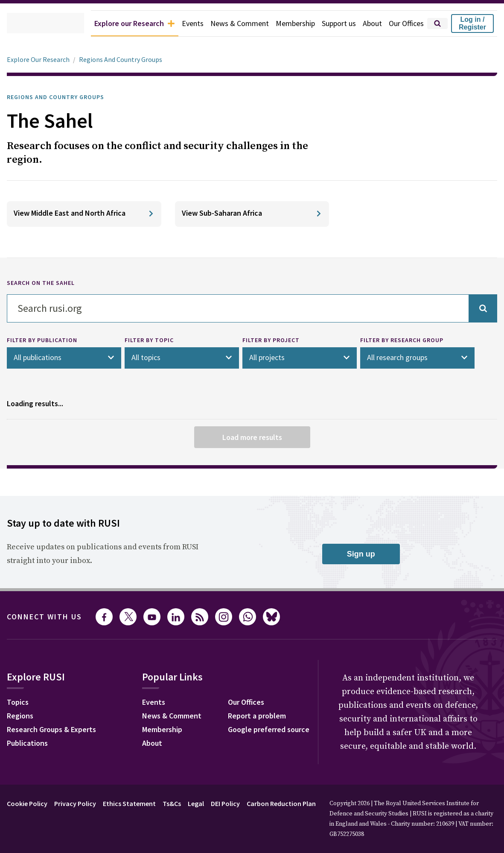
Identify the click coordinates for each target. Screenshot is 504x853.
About (368, 23)
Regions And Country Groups (128, 60)
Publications (30, 744)
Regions (22, 716)
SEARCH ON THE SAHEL (47, 283)
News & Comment (227, 23)
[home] (33, 23)
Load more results (252, 437)
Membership (286, 23)
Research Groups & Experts (58, 730)
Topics (19, 703)
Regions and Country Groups (63, 97)
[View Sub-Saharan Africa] (252, 214)
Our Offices (404, 23)
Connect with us (50, 616)
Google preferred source (367, 730)
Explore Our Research (41, 60)
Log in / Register (472, 23)
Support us (333, 23)
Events (178, 23)
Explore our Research (114, 23)
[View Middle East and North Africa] (84, 214)
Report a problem (354, 716)
